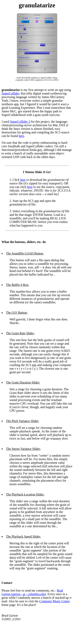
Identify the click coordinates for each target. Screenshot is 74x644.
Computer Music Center (55, 601)
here (22, 136)
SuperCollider (10, 93)
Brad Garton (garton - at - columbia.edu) (32, 592)
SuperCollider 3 (20, 122)
